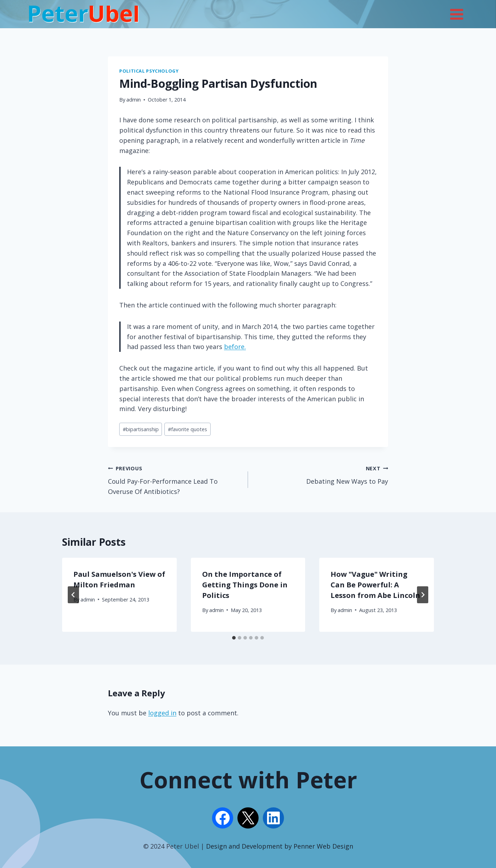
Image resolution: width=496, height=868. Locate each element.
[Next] (423, 595)
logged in (162, 713)
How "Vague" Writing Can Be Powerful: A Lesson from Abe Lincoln (375, 585)
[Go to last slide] (73, 595)
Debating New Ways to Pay (321, 474)
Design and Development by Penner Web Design (280, 846)
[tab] (234, 638)
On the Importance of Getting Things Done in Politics (245, 585)
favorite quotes (187, 429)
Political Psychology (149, 71)
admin (134, 100)
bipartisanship (141, 429)
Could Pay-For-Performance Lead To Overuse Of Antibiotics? (175, 479)
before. (235, 347)
